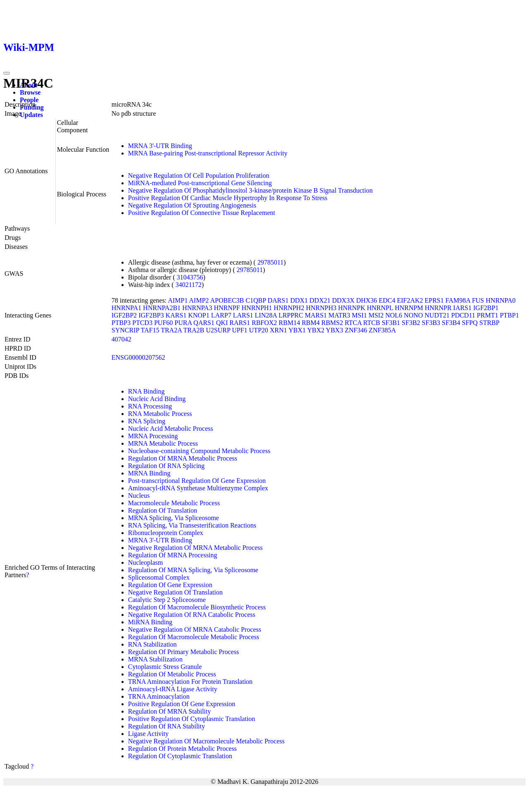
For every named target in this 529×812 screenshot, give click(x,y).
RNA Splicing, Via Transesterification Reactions (192, 525)
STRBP (489, 323)
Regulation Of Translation (163, 510)
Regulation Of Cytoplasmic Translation (180, 756)
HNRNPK (352, 308)
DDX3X (343, 300)
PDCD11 (463, 315)
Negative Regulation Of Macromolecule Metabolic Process (206, 741)
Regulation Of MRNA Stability (169, 711)
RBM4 (311, 323)
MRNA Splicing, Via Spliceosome (174, 518)
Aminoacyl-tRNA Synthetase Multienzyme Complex (198, 488)
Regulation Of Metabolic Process (172, 674)
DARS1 (278, 300)
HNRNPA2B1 (162, 308)
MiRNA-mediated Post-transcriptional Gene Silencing (200, 183)
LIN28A (266, 315)
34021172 (188, 285)
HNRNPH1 (257, 308)
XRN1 (279, 330)
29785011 (270, 262)
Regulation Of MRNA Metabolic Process (183, 458)
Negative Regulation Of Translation (175, 592)
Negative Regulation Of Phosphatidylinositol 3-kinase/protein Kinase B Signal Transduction (250, 190)
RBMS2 (332, 323)
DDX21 (320, 300)
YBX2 (316, 330)
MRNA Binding (149, 473)
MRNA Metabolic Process (163, 443)
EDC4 (387, 300)
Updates (31, 115)
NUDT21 (437, 315)
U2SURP (218, 330)
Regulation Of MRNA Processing (173, 555)
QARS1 (204, 323)
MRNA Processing (153, 436)
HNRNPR (438, 308)
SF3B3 (431, 323)
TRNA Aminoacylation (159, 696)
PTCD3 (142, 323)
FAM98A (458, 300)
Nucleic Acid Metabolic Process (171, 429)
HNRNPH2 (289, 308)
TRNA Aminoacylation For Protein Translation (190, 682)
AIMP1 (178, 300)
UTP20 (259, 330)
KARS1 (176, 315)
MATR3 (339, 315)
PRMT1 (488, 315)
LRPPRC (291, 315)
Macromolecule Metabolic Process (174, 503)
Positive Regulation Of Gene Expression (182, 704)
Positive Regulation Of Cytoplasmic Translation (192, 719)
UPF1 (239, 330)
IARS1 (462, 308)
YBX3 (334, 330)
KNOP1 (199, 315)
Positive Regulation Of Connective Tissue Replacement (202, 213)
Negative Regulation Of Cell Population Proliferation (199, 176)
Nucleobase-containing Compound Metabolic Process (199, 451)
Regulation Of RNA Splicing (166, 466)
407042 (122, 339)
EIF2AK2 (410, 300)
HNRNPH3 (321, 308)
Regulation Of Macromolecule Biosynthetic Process (197, 607)
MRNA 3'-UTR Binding (160, 146)
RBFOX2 (264, 323)
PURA (183, 323)
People (29, 100)
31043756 (190, 277)
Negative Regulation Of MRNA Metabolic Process (195, 548)
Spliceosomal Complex (159, 577)
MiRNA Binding (150, 622)
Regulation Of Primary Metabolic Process (183, 652)
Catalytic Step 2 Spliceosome (167, 600)
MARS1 (316, 315)
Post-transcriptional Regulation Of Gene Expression (197, 481)
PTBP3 (121, 323)
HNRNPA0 (500, 300)
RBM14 (289, 323)
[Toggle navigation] (7, 73)
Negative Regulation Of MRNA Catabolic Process (195, 629)
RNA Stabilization (153, 644)
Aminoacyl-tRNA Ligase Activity (173, 689)
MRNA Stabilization (155, 659)
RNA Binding (146, 391)
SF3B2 (411, 323)
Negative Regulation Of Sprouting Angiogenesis (192, 205)
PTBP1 (509, 315)
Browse (30, 92)
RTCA (353, 323)
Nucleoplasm (145, 562)
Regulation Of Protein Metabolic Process (182, 749)
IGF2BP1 (486, 308)
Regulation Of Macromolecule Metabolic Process (194, 637)
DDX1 (299, 300)
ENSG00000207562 (138, 357)
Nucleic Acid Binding (157, 399)
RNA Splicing (147, 421)
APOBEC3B (227, 300)
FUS (478, 300)
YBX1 (297, 330)
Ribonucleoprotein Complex (166, 533)
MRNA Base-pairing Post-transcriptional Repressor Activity (208, 153)
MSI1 (359, 315)
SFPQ (470, 323)
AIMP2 (199, 300)
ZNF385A (382, 330)
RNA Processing (150, 406)
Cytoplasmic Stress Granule (165, 667)
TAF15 (150, 330)
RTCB (372, 323)
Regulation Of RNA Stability (167, 726)
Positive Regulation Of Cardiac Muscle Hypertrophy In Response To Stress (228, 198)
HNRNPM (409, 308)
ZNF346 (356, 330)
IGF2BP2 (124, 315)
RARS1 (240, 323)
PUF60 (163, 323)
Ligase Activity (148, 734)
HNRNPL (380, 308)
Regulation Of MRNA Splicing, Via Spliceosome (193, 570)
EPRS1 (434, 300)
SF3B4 (451, 323)
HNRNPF (227, 308)
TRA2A (171, 330)
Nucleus (139, 496)
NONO (413, 315)
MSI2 (376, 315)
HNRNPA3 (197, 308)
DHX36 (367, 300)
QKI (222, 323)
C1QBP (256, 300)
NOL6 (394, 315)
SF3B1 (391, 323)
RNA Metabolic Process (160, 414)
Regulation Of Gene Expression (170, 585)
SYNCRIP (125, 330)
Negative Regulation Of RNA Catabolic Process (192, 615)
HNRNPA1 (126, 308)
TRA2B (194, 330)
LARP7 (221, 315)
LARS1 (243, 315)
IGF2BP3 (151, 315)
